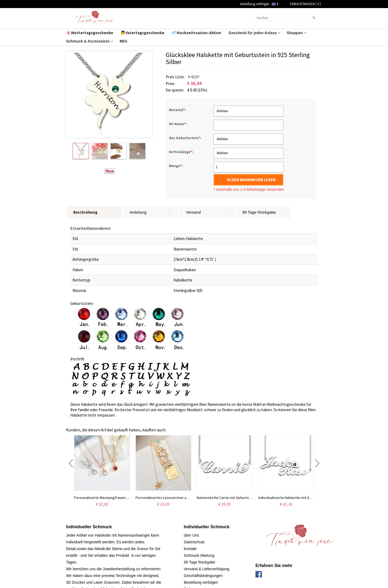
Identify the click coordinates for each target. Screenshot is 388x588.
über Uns (191, 535)
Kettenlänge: (181, 152)
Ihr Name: (178, 124)
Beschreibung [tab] (85, 212)
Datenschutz (194, 542)
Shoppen (297, 33)
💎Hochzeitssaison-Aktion (197, 33)
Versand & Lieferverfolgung (207, 569)
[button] (71, 463)
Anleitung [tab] (138, 212)
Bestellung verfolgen (255, 4)
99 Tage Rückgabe (200, 562)
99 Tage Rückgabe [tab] (259, 212)
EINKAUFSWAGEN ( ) (305, 4)
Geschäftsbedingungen (203, 576)
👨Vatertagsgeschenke (143, 33)
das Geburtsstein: (186, 138)
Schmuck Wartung (199, 555)
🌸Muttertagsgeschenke (90, 33)
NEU (124, 41)
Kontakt (190, 549)
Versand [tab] (193, 212)
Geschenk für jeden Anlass (254, 33)
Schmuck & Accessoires (90, 41)
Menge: (176, 166)
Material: (178, 110)
